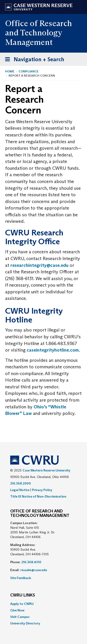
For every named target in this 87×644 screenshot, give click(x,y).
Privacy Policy (42, 490)
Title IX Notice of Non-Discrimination (38, 496)
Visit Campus (20, 617)
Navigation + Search (33, 60)
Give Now (17, 610)
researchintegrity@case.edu (39, 265)
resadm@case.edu (34, 570)
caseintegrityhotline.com (53, 350)
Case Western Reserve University (46, 470)
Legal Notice (20, 490)
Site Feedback (21, 578)
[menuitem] (43, 604)
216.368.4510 (31, 562)
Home (10, 71)
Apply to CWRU (22, 604)
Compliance (29, 71)
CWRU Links (23, 595)
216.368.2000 (21, 483)
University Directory (25, 623)
